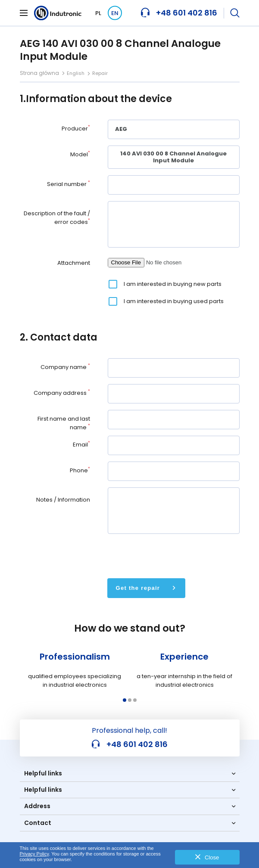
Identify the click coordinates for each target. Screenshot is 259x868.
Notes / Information (63, 500)
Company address (62, 393)
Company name (65, 367)
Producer (76, 129)
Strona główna (39, 73)
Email (81, 445)
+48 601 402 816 (129, 745)
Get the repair (138, 588)
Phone (80, 470)
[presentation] (173, 555)
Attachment (74, 263)
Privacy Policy (34, 854)
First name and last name (64, 423)
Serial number (69, 184)
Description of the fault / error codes (57, 218)
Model (80, 154)
